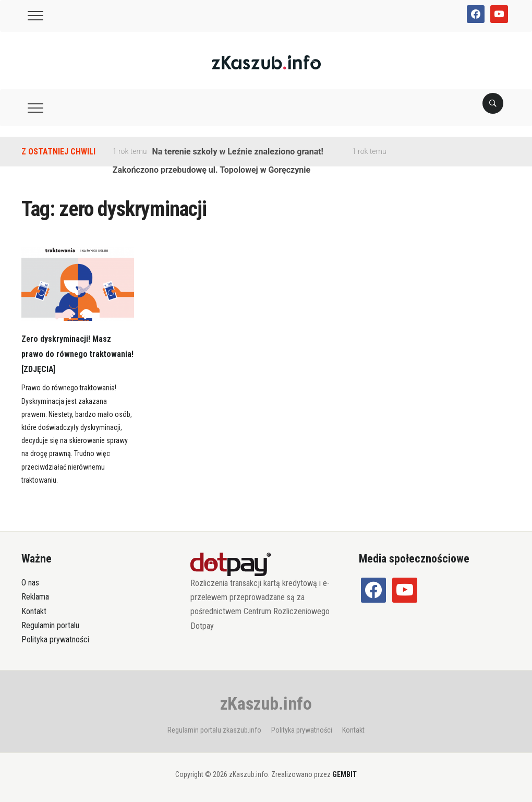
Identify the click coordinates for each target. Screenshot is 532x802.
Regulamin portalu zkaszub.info (214, 730)
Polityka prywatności (55, 639)
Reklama (35, 597)
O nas (30, 583)
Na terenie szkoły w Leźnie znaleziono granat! (238, 152)
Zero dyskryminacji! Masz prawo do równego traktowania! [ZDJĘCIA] (71, 354)
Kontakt (34, 611)
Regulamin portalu (50, 625)
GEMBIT (344, 774)
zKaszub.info (266, 703)
